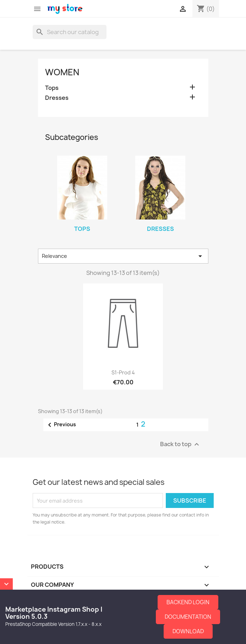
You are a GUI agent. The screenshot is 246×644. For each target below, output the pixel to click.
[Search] (70, 32)
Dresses (57, 98)
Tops (52, 88)
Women (62, 72)
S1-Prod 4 (123, 372)
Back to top (181, 445)
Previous (61, 425)
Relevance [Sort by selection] (123, 256)
